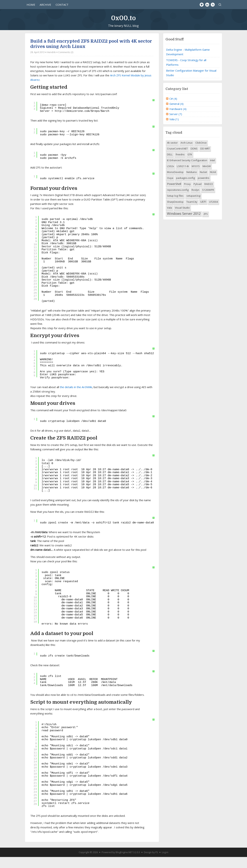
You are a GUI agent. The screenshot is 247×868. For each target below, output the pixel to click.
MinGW (207, 177)
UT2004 (214, 213)
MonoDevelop (175, 183)
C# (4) (173, 110)
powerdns (204, 189)
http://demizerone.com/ (73, 122)
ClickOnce (201, 154)
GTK (190, 166)
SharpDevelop (175, 213)
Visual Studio (182, 219)
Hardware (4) (178, 120)
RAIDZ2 (209, 195)
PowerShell (174, 195)
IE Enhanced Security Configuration (187, 171)
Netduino (192, 183)
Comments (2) (66, 63)
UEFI (203, 213)
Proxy (187, 195)
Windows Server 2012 (184, 225)
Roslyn (195, 201)
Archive (45, 5)
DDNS (194, 160)
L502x (170, 177)
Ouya (170, 189)
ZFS (206, 225)
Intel (213, 171)
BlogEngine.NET (124, 863)
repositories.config (178, 201)
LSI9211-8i (183, 177)
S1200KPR (208, 201)
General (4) (176, 115)
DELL (170, 166)
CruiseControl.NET (177, 160)
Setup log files (175, 207)
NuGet (203, 183)
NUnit (213, 183)
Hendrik (51, 63)
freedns (180, 166)
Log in (165, 863)
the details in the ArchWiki (76, 398)
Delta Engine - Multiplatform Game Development (188, 63)
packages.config (186, 189)
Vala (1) (174, 130)
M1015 (196, 177)
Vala (169, 219)
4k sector (172, 154)
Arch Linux (187, 154)
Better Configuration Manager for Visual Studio (191, 84)
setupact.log (193, 207)
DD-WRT (205, 160)
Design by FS (151, 863)
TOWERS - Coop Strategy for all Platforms (186, 73)
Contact (62, 5)
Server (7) (176, 125)
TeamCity (192, 213)
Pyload (198, 195)
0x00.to (123, 18)
